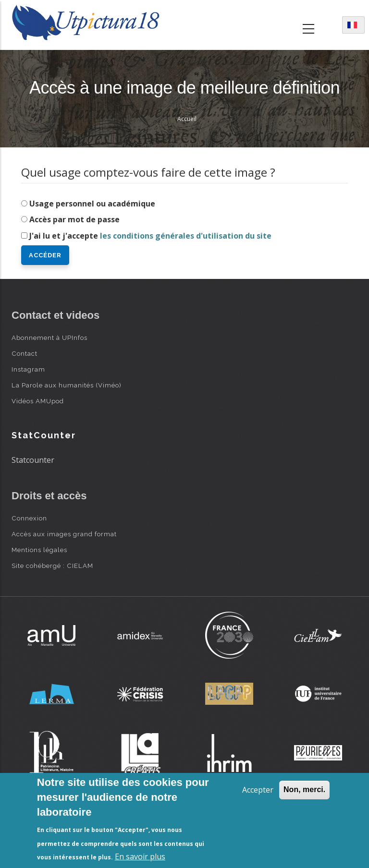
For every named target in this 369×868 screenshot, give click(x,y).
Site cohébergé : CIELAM (52, 566)
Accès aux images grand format (64, 534)
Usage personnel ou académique (92, 204)
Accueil (187, 119)
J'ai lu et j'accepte (150, 236)
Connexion (29, 518)
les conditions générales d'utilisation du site (186, 236)
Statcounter (33, 460)
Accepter (258, 790)
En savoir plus (140, 856)
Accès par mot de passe (74, 219)
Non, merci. (304, 790)
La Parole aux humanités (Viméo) (67, 385)
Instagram (28, 369)
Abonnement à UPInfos (49, 338)
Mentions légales (39, 550)
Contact (25, 353)
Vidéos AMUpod (38, 401)
